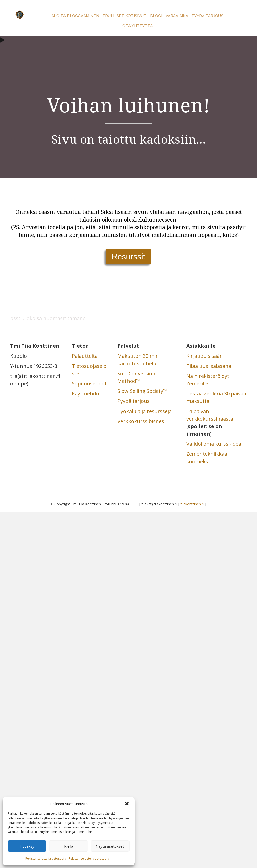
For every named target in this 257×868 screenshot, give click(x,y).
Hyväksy (27, 846)
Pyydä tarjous (134, 401)
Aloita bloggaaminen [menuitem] (75, 16)
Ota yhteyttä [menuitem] (138, 26)
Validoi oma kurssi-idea (214, 444)
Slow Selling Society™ (142, 391)
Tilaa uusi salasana (209, 366)
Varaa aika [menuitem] (177, 16)
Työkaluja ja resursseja (145, 411)
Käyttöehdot (86, 394)
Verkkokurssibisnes (141, 421)
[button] (127, 804)
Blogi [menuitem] (156, 16)
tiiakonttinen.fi (192, 504)
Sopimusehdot (89, 384)
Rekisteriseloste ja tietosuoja (46, 859)
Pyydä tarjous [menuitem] (208, 16)
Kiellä (69, 846)
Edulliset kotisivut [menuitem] (125, 16)
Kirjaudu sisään (205, 356)
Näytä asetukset (110, 846)
